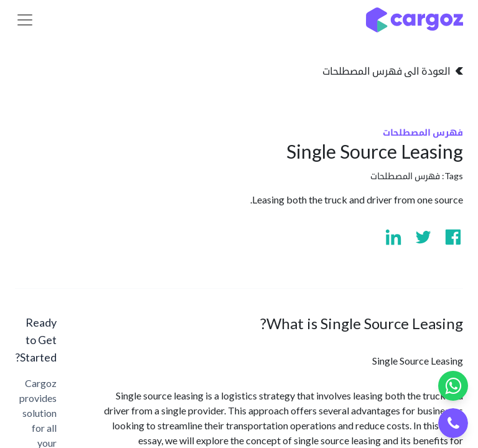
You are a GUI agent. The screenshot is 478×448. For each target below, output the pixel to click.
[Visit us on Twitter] (423, 237)
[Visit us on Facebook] (453, 237)
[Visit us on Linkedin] (393, 237)
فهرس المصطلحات (405, 176)
